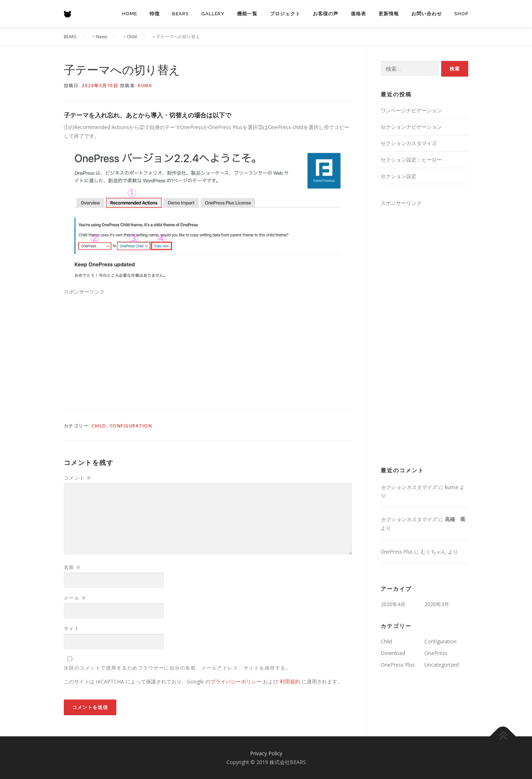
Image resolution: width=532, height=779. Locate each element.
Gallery (213, 14)
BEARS (180, 14)
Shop (461, 14)
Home (130, 14)
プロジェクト (285, 14)
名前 (73, 567)
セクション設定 (399, 176)
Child (99, 426)
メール (75, 598)
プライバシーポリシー (236, 681)
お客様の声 (326, 14)
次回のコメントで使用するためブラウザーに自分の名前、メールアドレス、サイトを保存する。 (178, 668)
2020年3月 (437, 604)
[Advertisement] (208, 347)
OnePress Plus (397, 552)
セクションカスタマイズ (409, 143)
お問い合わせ (427, 14)
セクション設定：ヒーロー (411, 160)
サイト (72, 628)
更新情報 (389, 14)
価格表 (358, 14)
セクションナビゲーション (411, 127)
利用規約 (290, 681)
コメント (78, 478)
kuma (145, 86)
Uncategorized (442, 665)
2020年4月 (393, 604)
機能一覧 (247, 14)
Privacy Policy (266, 753)
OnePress (436, 653)
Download (393, 653)
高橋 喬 (455, 519)
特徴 (155, 14)
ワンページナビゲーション (411, 110)
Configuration (131, 426)
